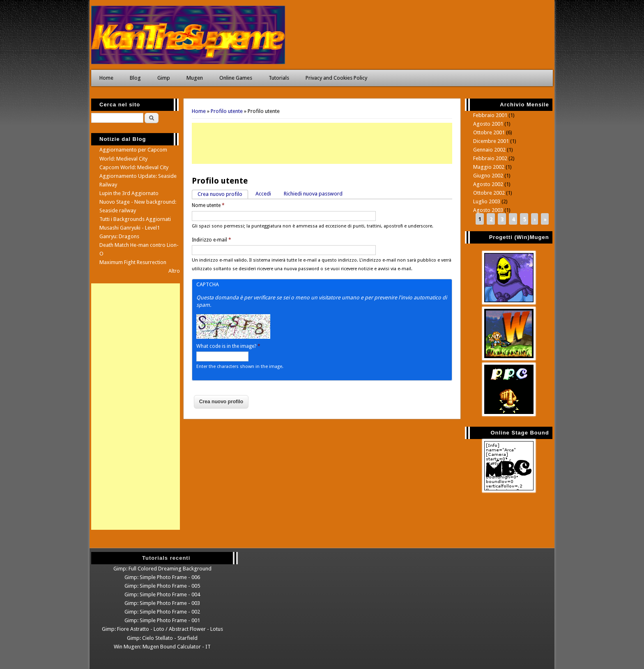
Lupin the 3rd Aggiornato (129, 193)
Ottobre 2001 (489, 132)
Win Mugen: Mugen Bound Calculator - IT (162, 647)
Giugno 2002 (488, 176)
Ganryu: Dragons (119, 236)
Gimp (164, 78)
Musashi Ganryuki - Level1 (130, 228)
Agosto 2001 (488, 124)
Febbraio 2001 (490, 115)
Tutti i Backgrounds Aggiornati (135, 219)
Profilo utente (227, 111)
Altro (174, 271)
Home (106, 78)
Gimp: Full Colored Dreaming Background (162, 569)
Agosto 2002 (488, 184)
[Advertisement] (322, 143)
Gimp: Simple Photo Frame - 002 (162, 612)
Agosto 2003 (488, 210)
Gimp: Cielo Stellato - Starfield (162, 638)
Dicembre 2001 (491, 141)
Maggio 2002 (489, 167)
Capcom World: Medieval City (134, 167)
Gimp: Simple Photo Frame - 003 (162, 603)
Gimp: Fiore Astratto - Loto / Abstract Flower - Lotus (162, 629)
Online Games (236, 78)
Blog (135, 78)
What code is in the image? (228, 346)
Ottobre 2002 (489, 193)
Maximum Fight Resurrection (133, 262)
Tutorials (279, 78)
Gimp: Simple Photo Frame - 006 (162, 577)
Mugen (195, 78)
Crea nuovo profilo (223, 194)
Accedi (263, 194)
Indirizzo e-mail (212, 240)
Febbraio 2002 (490, 158)
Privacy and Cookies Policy (336, 78)
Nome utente (208, 205)
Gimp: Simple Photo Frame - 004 (162, 594)
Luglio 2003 (487, 201)
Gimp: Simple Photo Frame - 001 (162, 620)
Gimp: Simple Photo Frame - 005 (162, 586)
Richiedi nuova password (313, 194)
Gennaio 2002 (489, 150)
